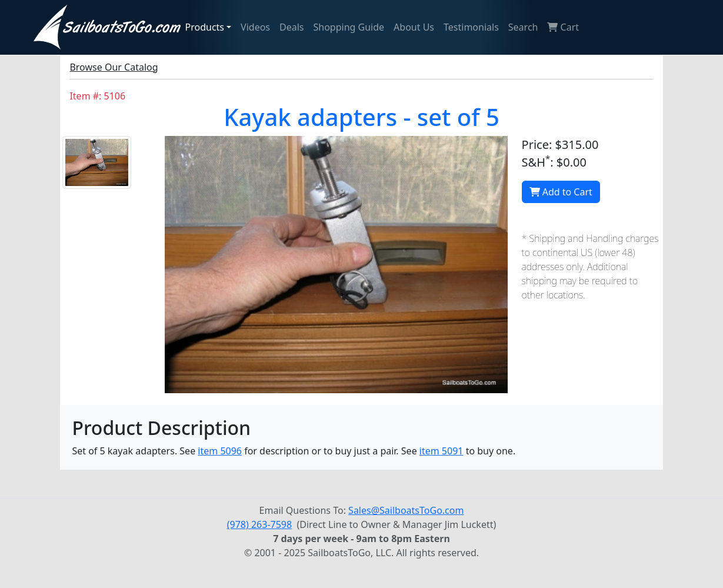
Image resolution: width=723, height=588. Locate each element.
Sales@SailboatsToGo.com (406, 510)
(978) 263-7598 (259, 524)
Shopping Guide (349, 27)
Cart (563, 27)
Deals (291, 27)
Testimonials (471, 27)
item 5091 (442, 451)
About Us (414, 27)
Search (523, 27)
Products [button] (205, 27)
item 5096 (220, 451)
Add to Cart (561, 192)
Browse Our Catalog (114, 67)
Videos (255, 27)
